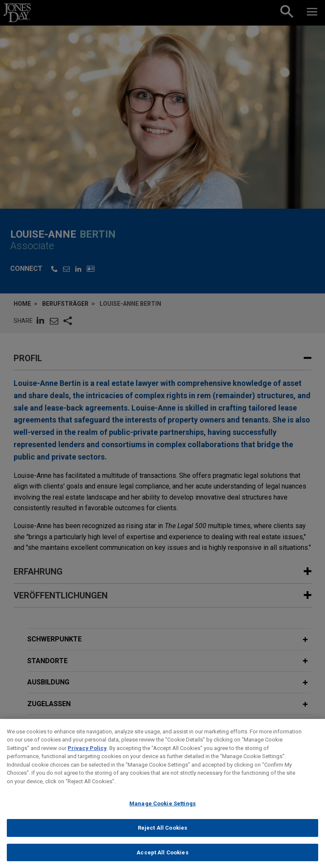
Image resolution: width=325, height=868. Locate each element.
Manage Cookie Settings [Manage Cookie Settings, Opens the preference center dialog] (162, 810)
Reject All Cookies (162, 834)
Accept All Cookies (162, 859)
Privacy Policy (87, 754)
